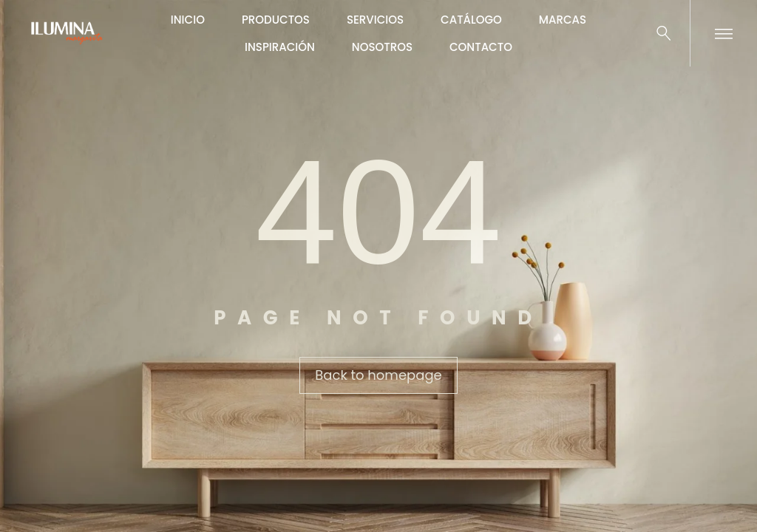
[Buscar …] (664, 33)
